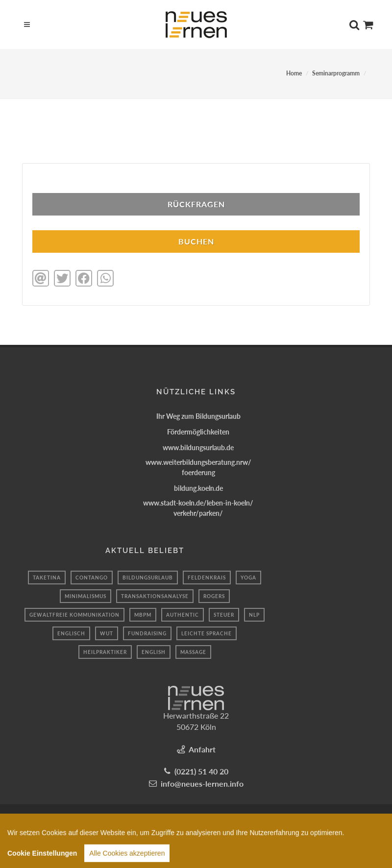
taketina (47, 578)
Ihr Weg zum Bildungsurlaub (198, 416)
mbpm (143, 615)
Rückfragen (196, 204)
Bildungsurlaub (148, 578)
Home (294, 73)
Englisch (71, 633)
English (154, 652)
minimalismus (86, 596)
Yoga (248, 578)
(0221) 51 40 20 (201, 771)
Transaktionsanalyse (155, 596)
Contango (92, 578)
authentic (183, 615)
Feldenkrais (207, 578)
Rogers (214, 596)
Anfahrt (202, 749)
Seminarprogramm (336, 73)
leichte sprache (207, 633)
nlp (254, 615)
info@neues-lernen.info (202, 784)
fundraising (147, 633)
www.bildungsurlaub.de (198, 447)
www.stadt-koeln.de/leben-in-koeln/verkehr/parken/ (198, 508)
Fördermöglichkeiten (198, 432)
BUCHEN (196, 241)
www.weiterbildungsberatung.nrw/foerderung (198, 467)
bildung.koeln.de (198, 488)
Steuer (224, 615)
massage (193, 652)
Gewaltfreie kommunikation (74, 615)
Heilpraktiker (105, 652)
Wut (107, 633)
